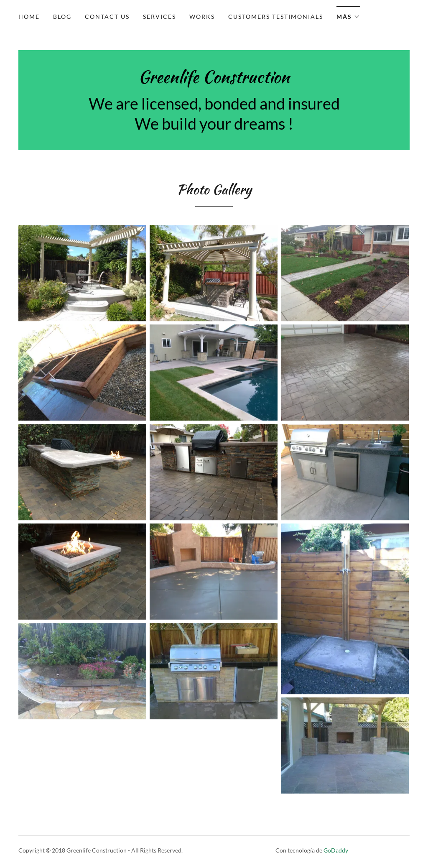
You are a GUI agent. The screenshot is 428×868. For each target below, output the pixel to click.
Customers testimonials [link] (276, 17)
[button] (348, 14)
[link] (214, 80)
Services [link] (159, 17)
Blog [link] (62, 17)
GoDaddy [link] (336, 850)
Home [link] (29, 17)
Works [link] (202, 17)
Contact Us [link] (107, 17)
